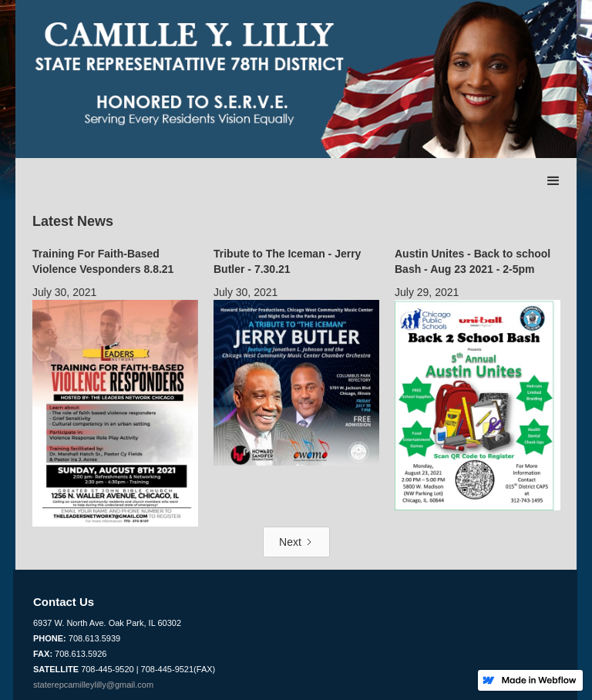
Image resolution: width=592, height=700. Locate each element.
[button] (553, 181)
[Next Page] (296, 542)
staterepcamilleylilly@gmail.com (93, 685)
